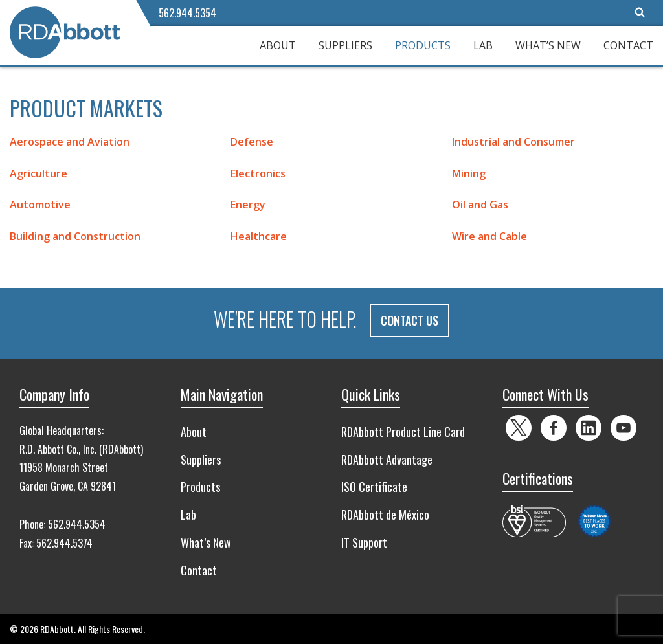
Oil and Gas (480, 205)
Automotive (40, 205)
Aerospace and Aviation (70, 142)
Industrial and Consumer (513, 142)
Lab (483, 45)
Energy (248, 205)
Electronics (258, 173)
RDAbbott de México (385, 515)
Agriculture (39, 173)
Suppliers (345, 45)
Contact (628, 45)
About (278, 45)
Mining (469, 173)
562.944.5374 (64, 542)
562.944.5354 (187, 13)
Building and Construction (75, 236)
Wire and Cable (489, 236)
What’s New (548, 45)
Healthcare (259, 236)
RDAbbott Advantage (387, 459)
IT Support (364, 542)
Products (423, 45)
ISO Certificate (374, 487)
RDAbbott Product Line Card (403, 431)
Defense (252, 142)
